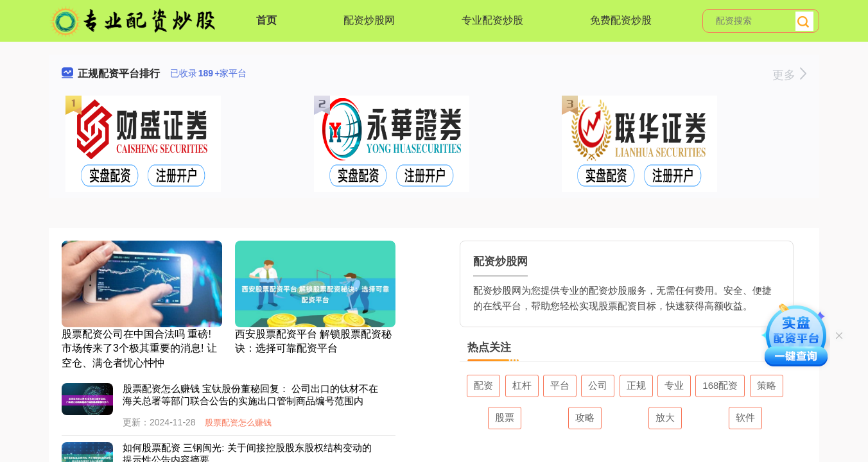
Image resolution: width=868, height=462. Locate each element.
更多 (789, 75)
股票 (505, 417)
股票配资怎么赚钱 (238, 423)
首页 (266, 20)
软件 (745, 417)
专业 (674, 385)
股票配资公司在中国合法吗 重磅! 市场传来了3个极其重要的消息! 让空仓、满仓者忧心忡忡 (139, 348)
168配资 (720, 385)
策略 (767, 385)
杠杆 (522, 385)
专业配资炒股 (492, 20)
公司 (598, 385)
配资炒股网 (369, 20)
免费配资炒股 (621, 20)
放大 (665, 417)
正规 (636, 385)
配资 (483, 385)
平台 (560, 385)
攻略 (585, 417)
